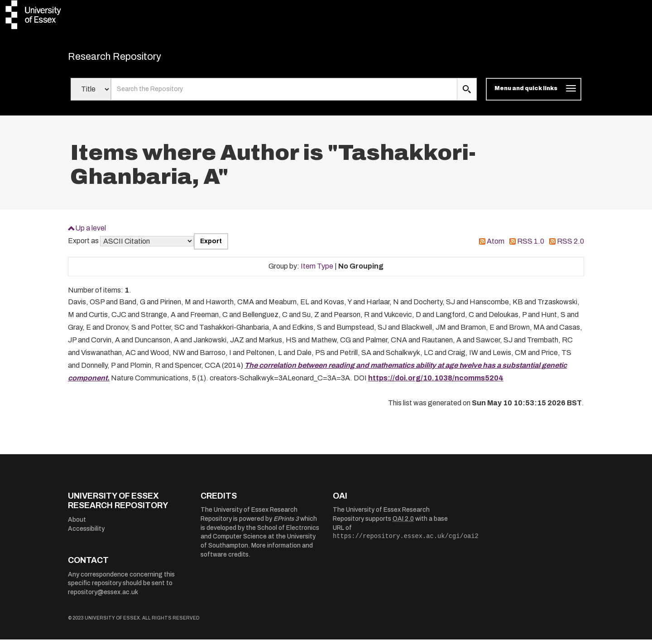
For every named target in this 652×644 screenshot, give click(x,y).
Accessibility (86, 533)
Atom (496, 246)
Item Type (317, 271)
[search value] (284, 94)
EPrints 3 (286, 524)
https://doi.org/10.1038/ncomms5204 (436, 383)
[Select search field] (91, 94)
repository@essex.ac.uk (103, 597)
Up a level (91, 233)
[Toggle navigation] (534, 94)
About (77, 525)
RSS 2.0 (570, 246)
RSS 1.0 (531, 246)
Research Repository (132, 59)
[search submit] (467, 94)
